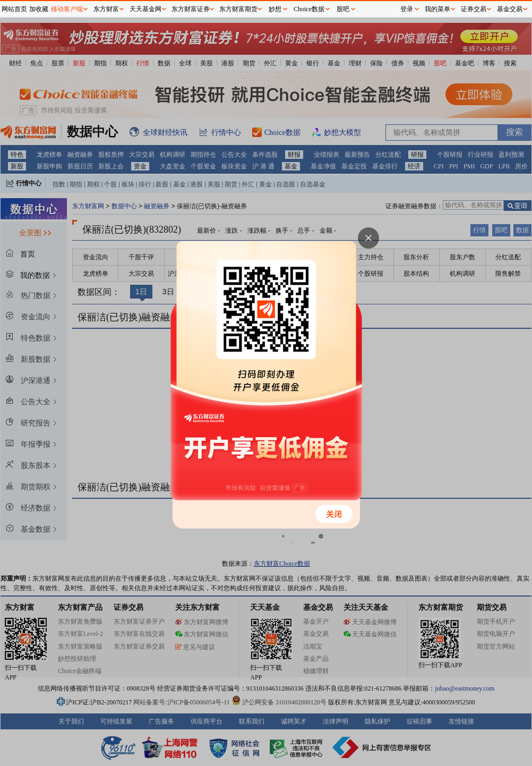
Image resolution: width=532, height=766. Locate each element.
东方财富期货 (238, 9)
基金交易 (510, 9)
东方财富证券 (191, 9)
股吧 (343, 9)
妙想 (275, 9)
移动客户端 (67, 9)
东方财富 (106, 9)
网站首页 (14, 9)
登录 (407, 9)
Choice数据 (309, 9)
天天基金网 (145, 9)
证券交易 (474, 9)
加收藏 (39, 9)
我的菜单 (437, 9)
